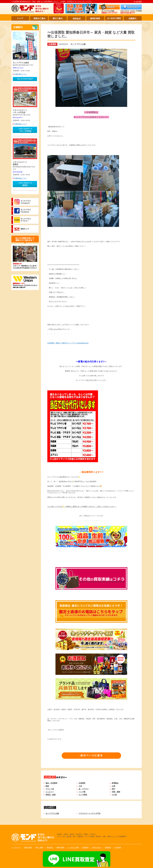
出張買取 (82, 783)
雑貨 (47, 786)
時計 (113, 789)
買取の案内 (28, 847)
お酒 (113, 786)
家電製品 (115, 783)
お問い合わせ (97, 847)
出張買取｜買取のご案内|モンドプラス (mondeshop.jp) (68, 343)
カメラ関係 (83, 795)
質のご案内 (58, 18)
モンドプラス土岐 (52, 813)
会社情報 (139, 1)
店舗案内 (133, 18)
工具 (80, 786)
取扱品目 (76, 18)
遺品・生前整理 (51, 783)
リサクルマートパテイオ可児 (90, 813)
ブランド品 (50, 789)
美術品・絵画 (51, 795)
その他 (114, 795)
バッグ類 (82, 792)
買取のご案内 (39, 18)
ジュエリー (50, 792)
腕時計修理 (95, 18)
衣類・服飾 (116, 792)
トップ (20, 18)
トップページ (16, 847)
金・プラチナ (84, 789)
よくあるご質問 (114, 18)
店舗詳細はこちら (20, 74)
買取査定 (108, 847)
